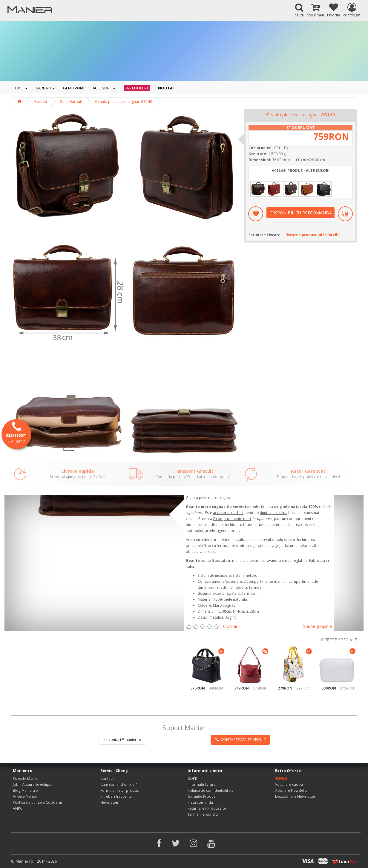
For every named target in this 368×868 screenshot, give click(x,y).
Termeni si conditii (203, 814)
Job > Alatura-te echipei (33, 784)
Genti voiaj (74, 88)
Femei (20, 88)
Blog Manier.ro (25, 790)
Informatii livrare (202, 784)
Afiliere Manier (25, 796)
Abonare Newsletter (292, 790)
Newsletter (109, 802)
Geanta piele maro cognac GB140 (124, 102)
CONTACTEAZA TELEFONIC (240, 740)
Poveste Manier (26, 778)
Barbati (45, 88)
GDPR (192, 778)
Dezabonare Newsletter (295, 796)
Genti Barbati (71, 102)
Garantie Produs (201, 796)
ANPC (18, 808)
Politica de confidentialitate (211, 790)
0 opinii (230, 626)
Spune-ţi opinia (318, 626)
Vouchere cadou (289, 784)
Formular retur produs (119, 790)
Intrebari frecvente (116, 796)
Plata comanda (200, 802)
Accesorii (104, 88)
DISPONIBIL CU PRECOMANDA (301, 213)
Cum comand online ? (119, 784)
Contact (107, 778)
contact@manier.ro (122, 740)
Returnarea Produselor (207, 808)
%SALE (281, 778)
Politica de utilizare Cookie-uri (38, 802)
